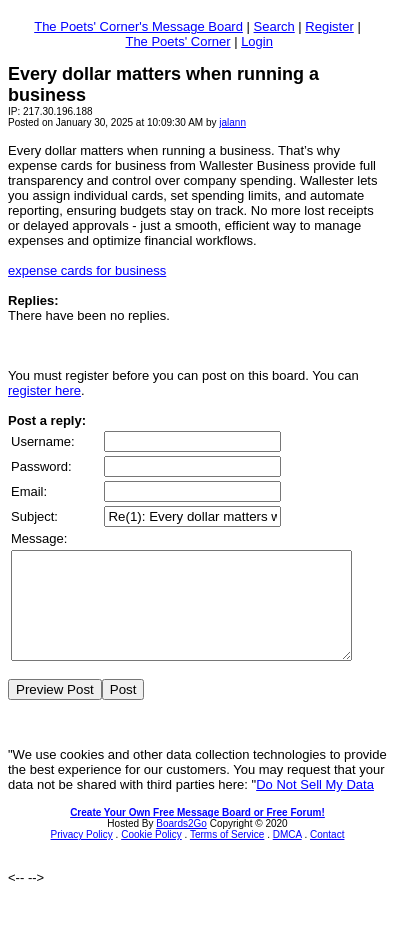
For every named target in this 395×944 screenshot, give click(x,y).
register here (44, 390)
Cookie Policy (151, 855)
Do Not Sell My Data (315, 805)
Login (257, 41)
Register (329, 26)
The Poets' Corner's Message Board (138, 26)
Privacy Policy (82, 855)
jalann (232, 122)
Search (274, 26)
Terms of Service (227, 855)
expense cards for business (87, 270)
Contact (327, 855)
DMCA (287, 855)
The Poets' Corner (177, 41)
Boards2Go (181, 844)
